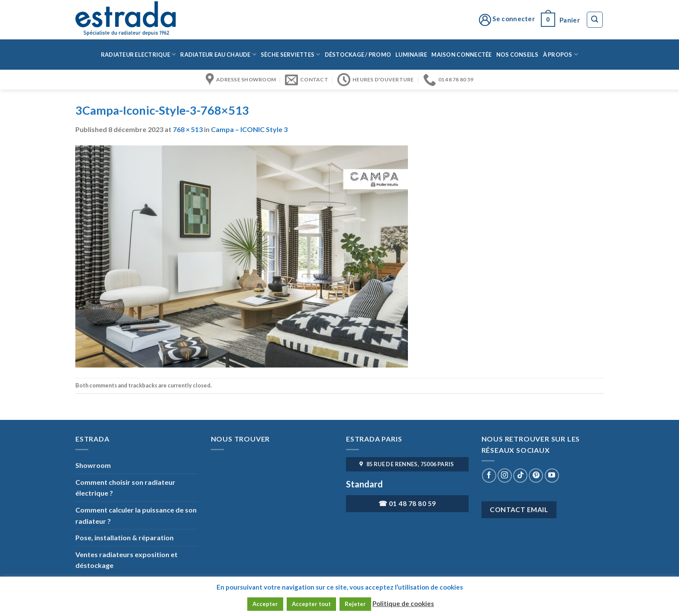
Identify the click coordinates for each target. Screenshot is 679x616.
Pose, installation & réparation (124, 537)
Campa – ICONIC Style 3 (249, 129)
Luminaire (411, 55)
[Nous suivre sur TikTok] (520, 476)
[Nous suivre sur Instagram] (505, 476)
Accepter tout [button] (311, 604)
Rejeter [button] (355, 604)
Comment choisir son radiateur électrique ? (125, 488)
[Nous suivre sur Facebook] (489, 476)
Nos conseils (517, 55)
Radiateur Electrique (139, 54)
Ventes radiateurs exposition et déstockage (126, 560)
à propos (561, 54)
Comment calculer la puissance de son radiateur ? (136, 515)
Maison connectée (461, 55)
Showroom (93, 465)
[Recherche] (595, 20)
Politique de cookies (403, 603)
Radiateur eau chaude (218, 54)
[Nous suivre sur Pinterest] (536, 476)
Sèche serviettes (291, 54)
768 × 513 (188, 129)
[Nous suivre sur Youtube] (552, 476)
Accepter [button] (265, 604)
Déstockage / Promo (358, 55)
